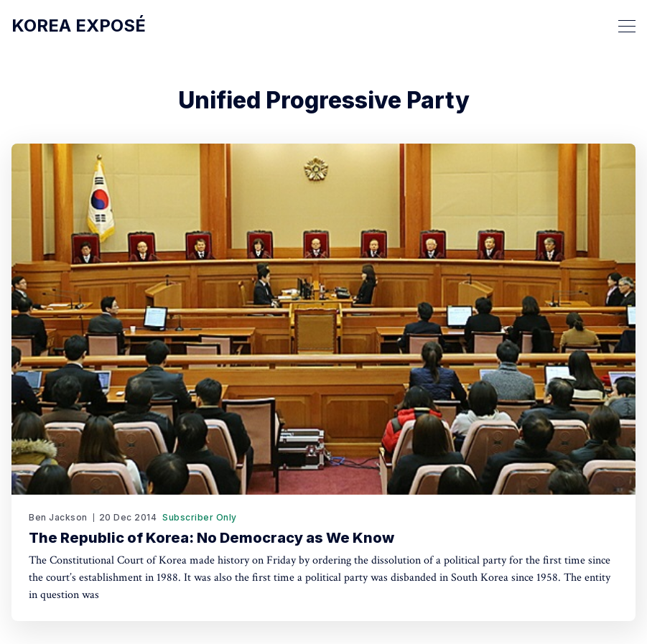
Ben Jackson (58, 517)
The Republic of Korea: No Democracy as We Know (211, 538)
